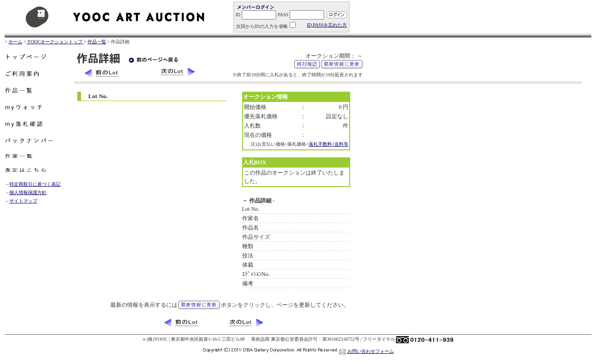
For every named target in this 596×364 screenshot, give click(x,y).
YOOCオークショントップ (55, 42)
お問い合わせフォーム (371, 351)
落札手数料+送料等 (329, 144)
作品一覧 (97, 42)
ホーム (15, 42)
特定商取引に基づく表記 (35, 184)
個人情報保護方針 (28, 192)
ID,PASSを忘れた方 (327, 25)
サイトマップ (23, 201)
